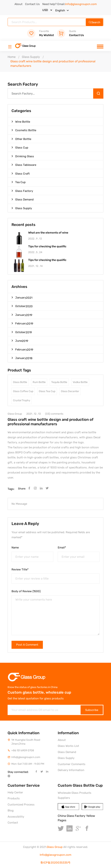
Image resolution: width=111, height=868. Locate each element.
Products (14, 798)
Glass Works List (68, 746)
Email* (62, 548)
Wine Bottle (21, 122)
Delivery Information (71, 770)
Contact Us (32, 4)
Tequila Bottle (59, 382)
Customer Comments (72, 764)
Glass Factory (22, 191)
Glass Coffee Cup (23, 391)
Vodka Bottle (80, 382)
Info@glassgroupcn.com (55, 855)
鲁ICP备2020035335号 (55, 863)
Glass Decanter (70, 391)
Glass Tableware (24, 165)
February (22, 323)
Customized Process (21, 805)
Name (15, 548)
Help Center (15, 792)
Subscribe (92, 710)
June (20, 341)
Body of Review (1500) (26, 591)
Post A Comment (27, 645)
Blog (11, 810)
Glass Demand (23, 199)
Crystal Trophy (22, 400)
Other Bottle (21, 139)
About (18, 4)
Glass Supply (31, 57)
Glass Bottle (20, 382)
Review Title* (20, 569)
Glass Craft (21, 173)
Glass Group (55, 847)
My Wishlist (40, 33)
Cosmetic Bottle (24, 130)
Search (94, 22)
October (22, 306)
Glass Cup (20, 147)
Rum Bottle (39, 382)
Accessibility (16, 817)
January (22, 297)
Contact (13, 823)
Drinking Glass (23, 156)
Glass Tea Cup (47, 391)
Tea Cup (19, 182)
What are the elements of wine (48, 233)
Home (12, 57)
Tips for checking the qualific (47, 246)
